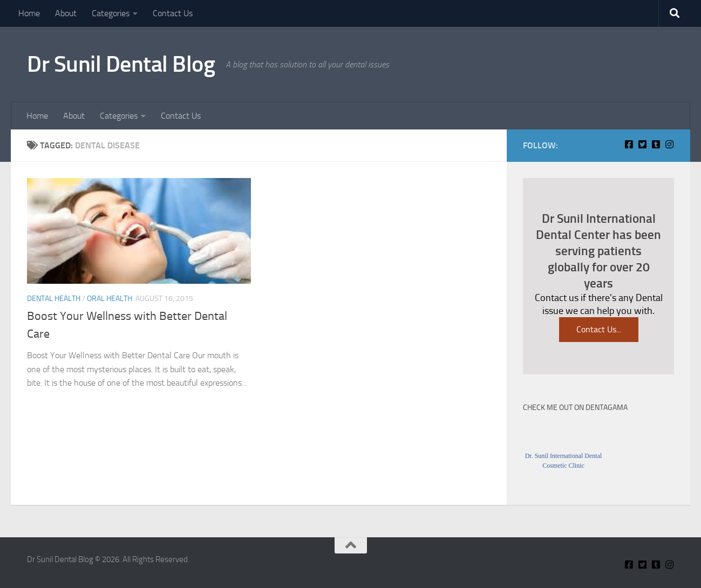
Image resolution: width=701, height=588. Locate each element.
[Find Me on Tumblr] (656, 144)
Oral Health (110, 299)
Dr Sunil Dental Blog (121, 64)
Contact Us (173, 13)
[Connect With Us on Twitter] (642, 144)
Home (29, 13)
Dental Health (54, 299)
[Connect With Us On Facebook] (629, 144)
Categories (111, 13)
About (66, 13)
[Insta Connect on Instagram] (669, 144)
